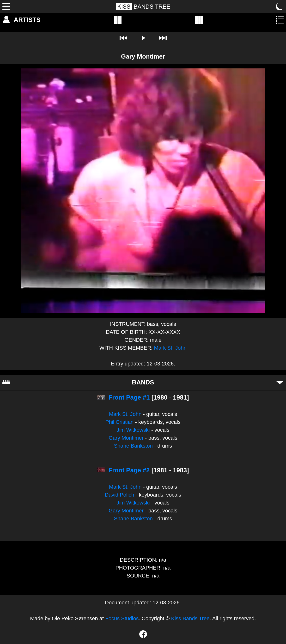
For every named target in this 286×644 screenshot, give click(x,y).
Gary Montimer (126, 438)
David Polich (120, 495)
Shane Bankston (133, 446)
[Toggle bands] (280, 382)
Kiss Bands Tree (190, 618)
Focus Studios (122, 618)
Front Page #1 (129, 397)
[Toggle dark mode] (280, 6)
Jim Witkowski (133, 430)
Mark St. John (170, 348)
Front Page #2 (129, 470)
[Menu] (6, 6)
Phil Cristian (119, 422)
